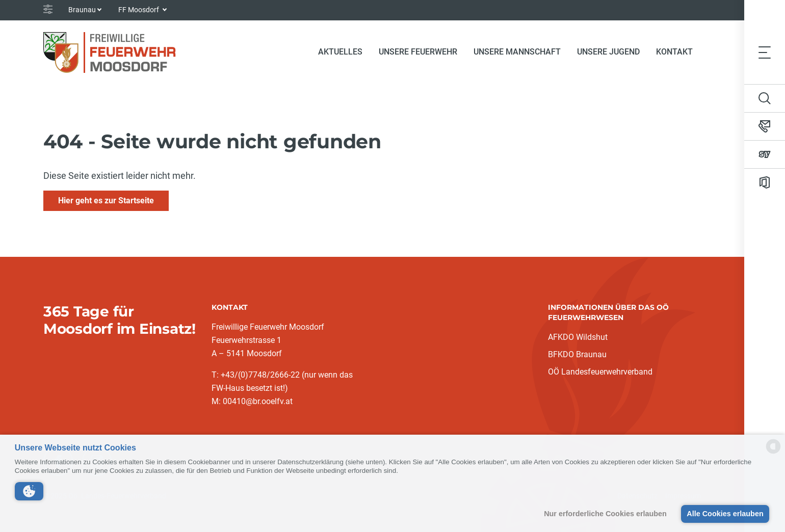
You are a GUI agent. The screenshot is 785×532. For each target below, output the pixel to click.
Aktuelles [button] (340, 52)
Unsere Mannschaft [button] (517, 52)
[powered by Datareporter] (773, 453)
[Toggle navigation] (765, 52)
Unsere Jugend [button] (608, 52)
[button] (29, 491)
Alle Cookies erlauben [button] (725, 514)
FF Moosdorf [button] (139, 10)
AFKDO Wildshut (578, 337)
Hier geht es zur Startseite (106, 201)
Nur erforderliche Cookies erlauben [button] (605, 514)
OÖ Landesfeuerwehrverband (600, 372)
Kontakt (674, 52)
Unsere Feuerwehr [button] (418, 52)
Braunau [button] (82, 10)
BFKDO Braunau (577, 354)
